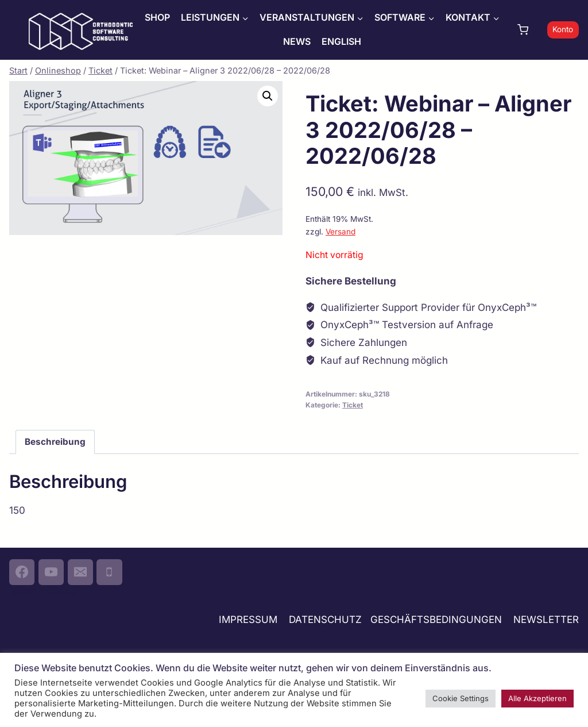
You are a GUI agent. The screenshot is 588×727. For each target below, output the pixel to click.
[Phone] (109, 572)
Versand (341, 232)
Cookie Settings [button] (461, 698)
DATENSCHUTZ (325, 620)
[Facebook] (22, 572)
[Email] (80, 572)
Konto (563, 29)
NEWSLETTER (546, 620)
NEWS (297, 41)
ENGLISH (341, 41)
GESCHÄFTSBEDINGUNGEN (438, 620)
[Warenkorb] (529, 30)
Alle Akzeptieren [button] (537, 698)
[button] (268, 96)
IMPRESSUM (248, 620)
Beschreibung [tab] (55, 442)
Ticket (353, 405)
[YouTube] (51, 572)
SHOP (157, 17)
